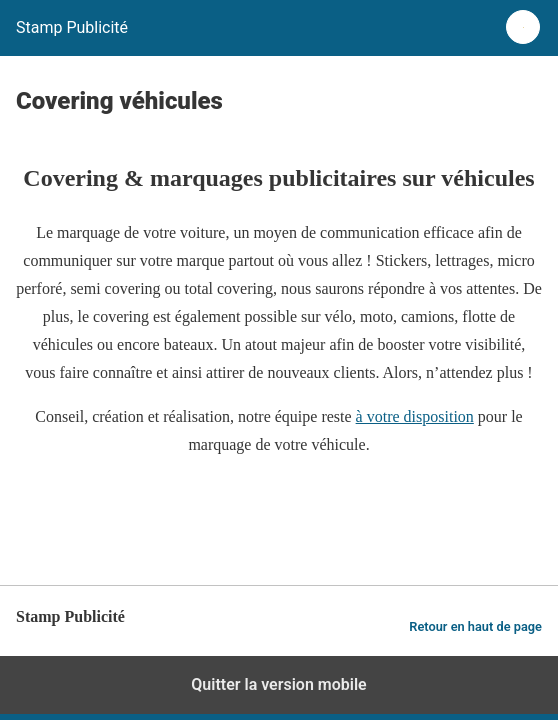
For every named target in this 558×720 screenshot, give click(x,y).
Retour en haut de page (475, 626)
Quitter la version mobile (278, 684)
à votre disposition (415, 416)
